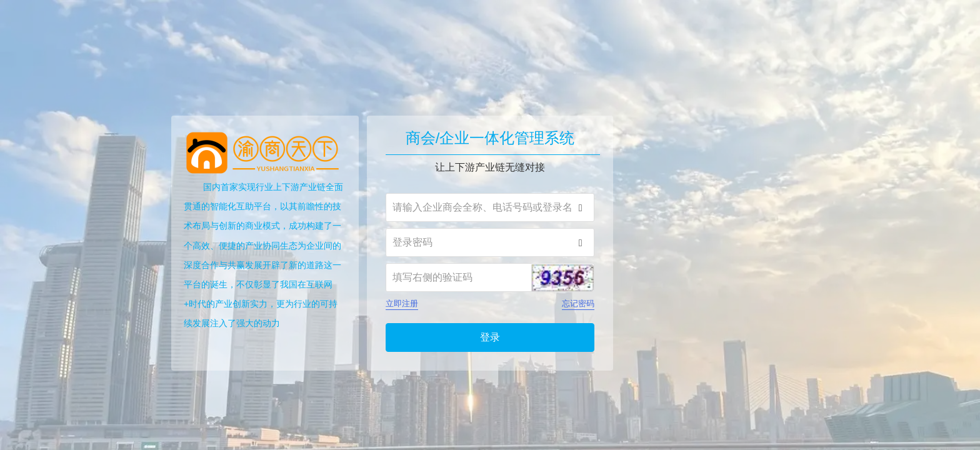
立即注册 (402, 303)
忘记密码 (578, 303)
